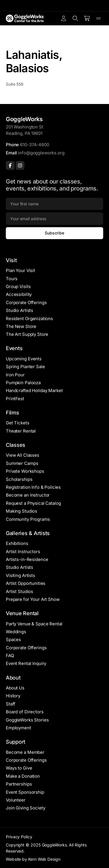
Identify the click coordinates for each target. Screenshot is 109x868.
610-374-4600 (34, 145)
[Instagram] (20, 165)
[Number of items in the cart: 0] (87, 18)
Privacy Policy (19, 837)
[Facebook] (10, 165)
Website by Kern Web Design (33, 859)
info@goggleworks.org (41, 153)
